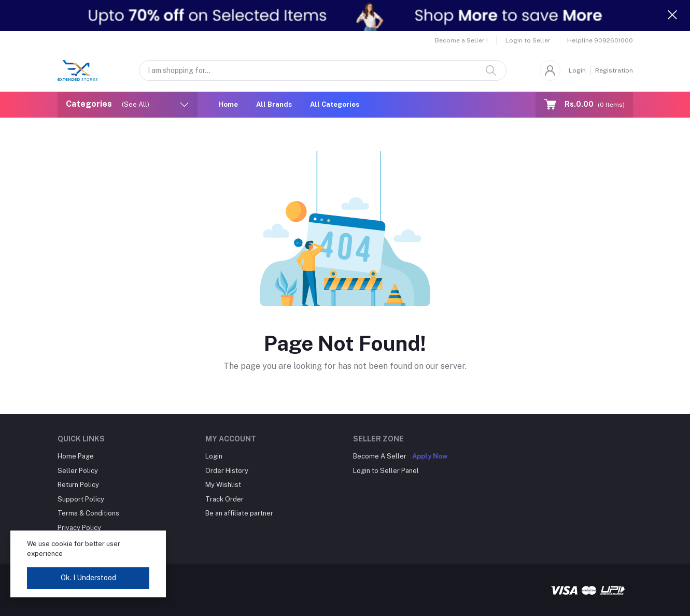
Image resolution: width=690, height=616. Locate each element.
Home (228, 104)
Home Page (76, 456)
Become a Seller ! (461, 40)
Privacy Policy (79, 528)
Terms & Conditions (88, 513)
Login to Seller (528, 40)
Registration (614, 70)
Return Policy (78, 485)
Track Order (224, 499)
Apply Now (430, 456)
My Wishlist (223, 485)
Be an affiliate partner (239, 513)
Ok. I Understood (88, 578)
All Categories (335, 104)
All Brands (274, 104)
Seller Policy (78, 471)
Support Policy (81, 499)
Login (577, 70)
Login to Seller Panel (386, 471)
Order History (227, 471)
